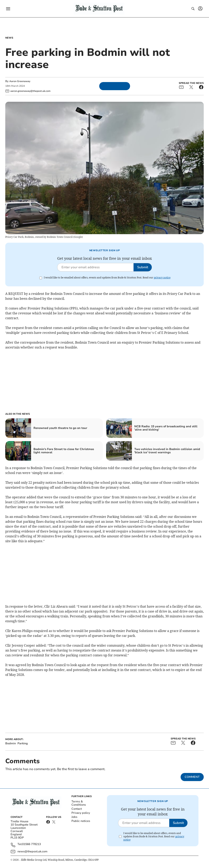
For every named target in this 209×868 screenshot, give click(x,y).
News (9, 38)
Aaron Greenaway (20, 81)
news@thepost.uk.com (32, 851)
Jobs (74, 817)
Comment (192, 777)
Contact (77, 809)
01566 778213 (31, 844)
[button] (8, 9)
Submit (143, 267)
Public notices (81, 821)
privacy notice (162, 278)
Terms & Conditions (79, 803)
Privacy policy (81, 813)
